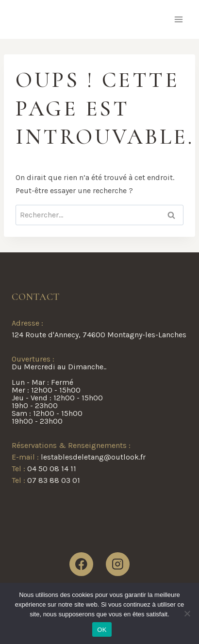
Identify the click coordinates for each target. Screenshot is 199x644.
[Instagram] (118, 564)
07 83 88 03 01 (54, 480)
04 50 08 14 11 (52, 469)
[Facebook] (81, 564)
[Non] (187, 613)
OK (102, 630)
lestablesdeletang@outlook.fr (93, 457)
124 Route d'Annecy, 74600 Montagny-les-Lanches (99, 335)
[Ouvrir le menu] (178, 19)
